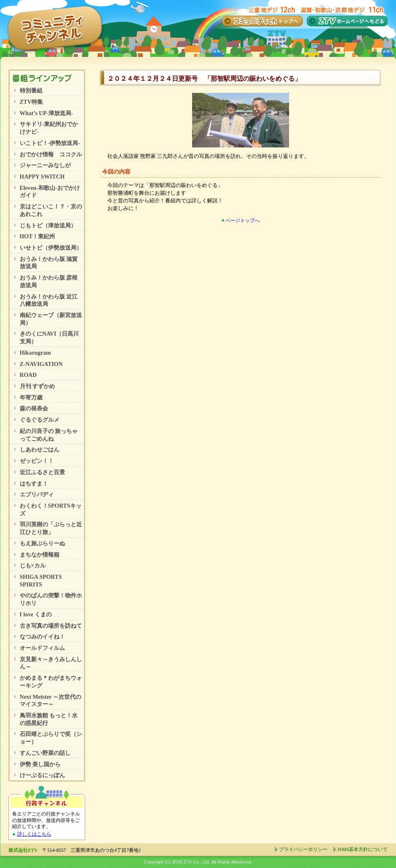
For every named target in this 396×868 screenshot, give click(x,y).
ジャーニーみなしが (45, 165)
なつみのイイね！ (42, 637)
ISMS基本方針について (362, 849)
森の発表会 (34, 408)
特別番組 (31, 90)
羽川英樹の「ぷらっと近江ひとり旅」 (51, 528)
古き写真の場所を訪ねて (51, 626)
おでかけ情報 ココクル (51, 154)
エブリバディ (37, 494)
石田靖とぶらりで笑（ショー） (51, 738)
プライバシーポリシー (303, 849)
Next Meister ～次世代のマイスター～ (51, 701)
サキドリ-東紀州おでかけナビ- (49, 128)
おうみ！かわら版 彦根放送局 (49, 281)
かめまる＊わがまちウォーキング (51, 682)
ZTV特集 (31, 102)
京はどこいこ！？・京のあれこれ (51, 210)
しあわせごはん (40, 450)
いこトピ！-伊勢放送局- (50, 143)
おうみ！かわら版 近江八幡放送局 (49, 300)
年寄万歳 (31, 397)
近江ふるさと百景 (42, 472)
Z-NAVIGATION (41, 364)
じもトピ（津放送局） (48, 225)
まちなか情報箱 (40, 555)
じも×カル (33, 565)
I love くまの (36, 614)
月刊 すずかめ (38, 386)
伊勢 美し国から (40, 764)
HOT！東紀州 (38, 236)
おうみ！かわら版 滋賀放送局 (49, 263)
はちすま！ (34, 483)
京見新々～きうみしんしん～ (51, 663)
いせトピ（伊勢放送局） (51, 248)
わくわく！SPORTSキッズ (51, 510)
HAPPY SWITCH (42, 177)
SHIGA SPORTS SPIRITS (41, 581)
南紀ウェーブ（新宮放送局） (51, 319)
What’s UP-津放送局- (47, 113)
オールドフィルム (42, 648)
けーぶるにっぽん (42, 775)
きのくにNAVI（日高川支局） (49, 337)
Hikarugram (36, 353)
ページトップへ (243, 221)
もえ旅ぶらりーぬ (42, 543)
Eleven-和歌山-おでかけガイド (50, 192)
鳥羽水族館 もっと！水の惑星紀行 (49, 719)
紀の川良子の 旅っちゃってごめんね (49, 435)
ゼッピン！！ (37, 461)
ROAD (28, 375)
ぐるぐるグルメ (40, 420)
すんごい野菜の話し (45, 753)
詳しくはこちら (34, 834)
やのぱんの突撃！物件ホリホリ (51, 599)
